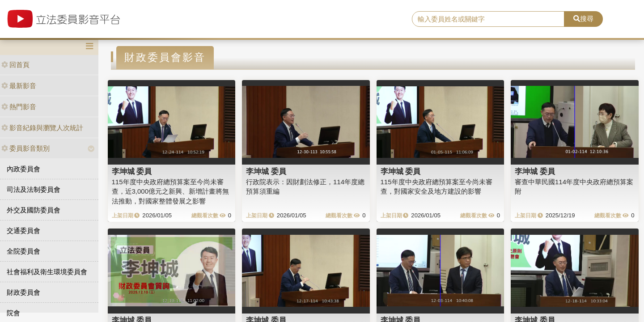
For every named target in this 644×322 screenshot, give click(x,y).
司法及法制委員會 (34, 189)
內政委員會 (23, 169)
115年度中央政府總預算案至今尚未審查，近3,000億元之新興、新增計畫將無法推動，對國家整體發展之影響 (171, 191)
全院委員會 (23, 251)
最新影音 (19, 86)
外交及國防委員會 (34, 210)
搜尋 (583, 19)
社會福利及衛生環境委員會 (47, 272)
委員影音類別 (25, 148)
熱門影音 (19, 107)
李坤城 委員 (132, 171)
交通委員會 (23, 231)
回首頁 (15, 65)
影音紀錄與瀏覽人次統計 (42, 128)
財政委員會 (23, 292)
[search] (488, 19)
